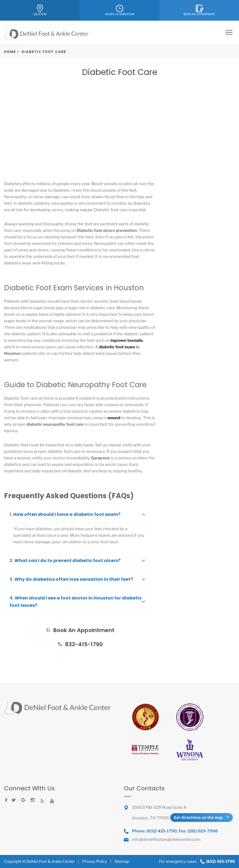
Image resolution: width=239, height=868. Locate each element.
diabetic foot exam (117, 347)
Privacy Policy (95, 861)
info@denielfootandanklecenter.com (166, 839)
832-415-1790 (80, 644)
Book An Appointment (80, 616)
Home (10, 52)
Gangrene (100, 458)
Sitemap (122, 861)
